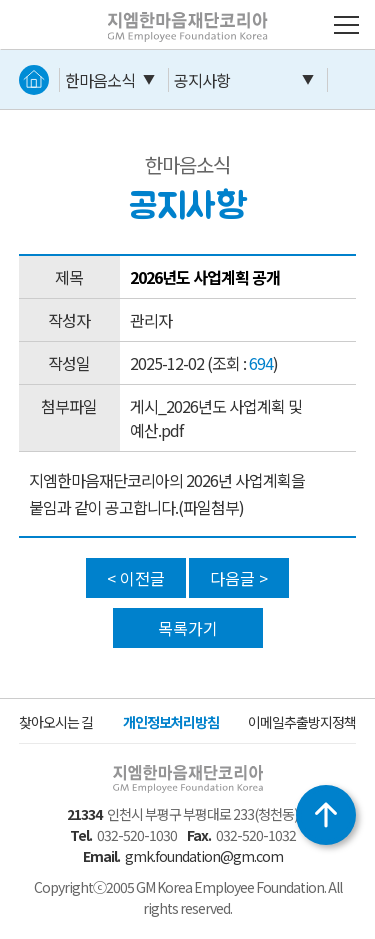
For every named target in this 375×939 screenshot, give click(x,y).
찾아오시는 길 (56, 722)
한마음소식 (100, 80)
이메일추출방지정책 (302, 722)
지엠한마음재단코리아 (158, 12)
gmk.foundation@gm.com (204, 856)
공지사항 (202, 80)
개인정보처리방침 (171, 722)
